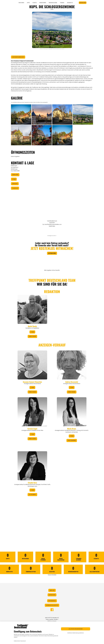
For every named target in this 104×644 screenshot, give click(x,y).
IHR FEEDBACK (52, 601)
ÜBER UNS (52, 590)
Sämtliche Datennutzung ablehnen (76, 633)
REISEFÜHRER (43, 3)
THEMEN (62, 3)
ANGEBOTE (70, 3)
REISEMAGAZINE (53, 3)
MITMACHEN (83, 3)
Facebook (15, 188)
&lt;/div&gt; (52, 407)
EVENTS (35, 3)
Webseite (15, 184)
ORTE (28, 3)
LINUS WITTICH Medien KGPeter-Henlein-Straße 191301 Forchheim (52, 619)
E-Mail (14, 179)
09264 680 (15, 175)
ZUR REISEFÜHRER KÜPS (18, 57)
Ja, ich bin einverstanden (76, 629)
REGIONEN (21, 3)
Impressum (23, 641)
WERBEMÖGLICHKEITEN (52, 605)
